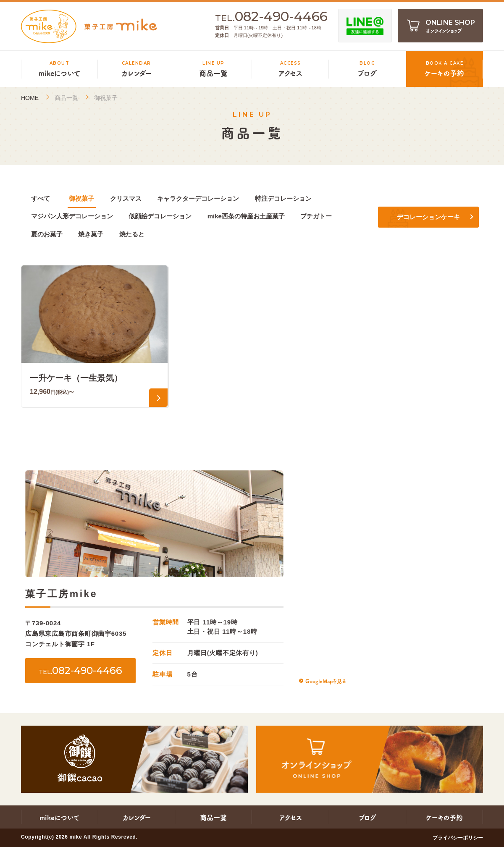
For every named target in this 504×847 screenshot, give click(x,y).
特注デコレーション (283, 198)
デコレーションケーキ (428, 217)
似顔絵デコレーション (160, 216)
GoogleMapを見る (325, 681)
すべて (41, 198)
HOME (30, 98)
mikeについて (60, 817)
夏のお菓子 (47, 234)
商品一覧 (66, 98)
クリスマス (126, 198)
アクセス (291, 817)
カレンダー (137, 817)
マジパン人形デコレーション (72, 216)
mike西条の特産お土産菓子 (246, 216)
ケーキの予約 (444, 817)
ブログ (367, 817)
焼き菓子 (91, 234)
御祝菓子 (81, 198)
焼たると (132, 234)
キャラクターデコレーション (198, 198)
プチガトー (316, 216)
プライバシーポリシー (458, 838)
